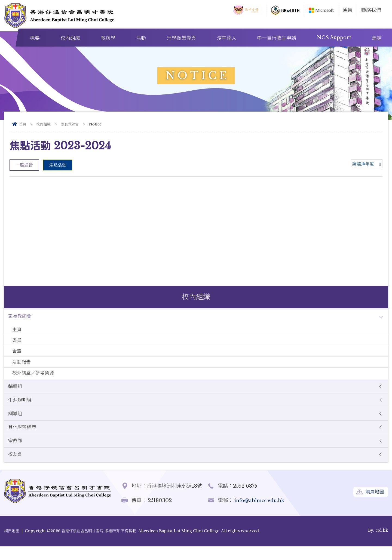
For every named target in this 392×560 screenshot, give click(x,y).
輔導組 (16, 394)
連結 (377, 38)
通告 (347, 10)
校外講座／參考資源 (35, 379)
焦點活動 (58, 165)
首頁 (23, 124)
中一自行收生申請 (277, 38)
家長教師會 (70, 124)
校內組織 (70, 38)
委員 (17, 343)
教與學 (108, 38)
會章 (17, 355)
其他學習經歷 (23, 438)
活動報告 (22, 367)
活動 (141, 38)
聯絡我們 (371, 10)
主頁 (17, 331)
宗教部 (16, 453)
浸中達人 (226, 38)
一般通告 (24, 165)
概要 (35, 38)
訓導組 (16, 423)
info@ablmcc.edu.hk (260, 514)
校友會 (16, 467)
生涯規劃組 (21, 409)
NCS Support (334, 38)
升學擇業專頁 (181, 38)
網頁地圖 (374, 506)
